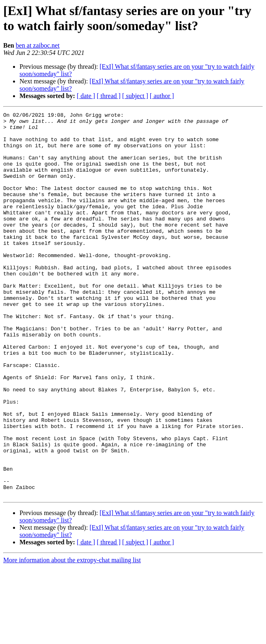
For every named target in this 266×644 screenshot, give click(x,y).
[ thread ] (109, 96)
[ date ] (86, 96)
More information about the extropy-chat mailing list (72, 637)
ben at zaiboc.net (38, 45)
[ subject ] (135, 96)
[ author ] (162, 96)
